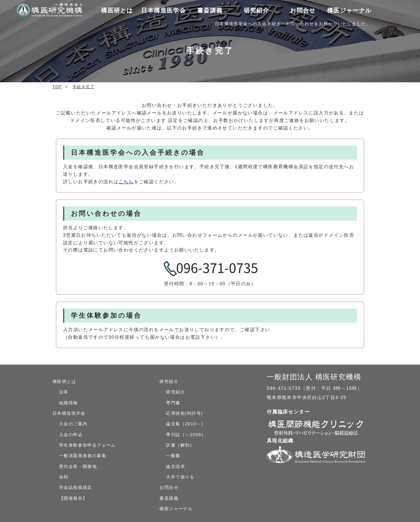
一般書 (173, 456)
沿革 (64, 392)
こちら (126, 182)
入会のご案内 (73, 424)
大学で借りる (180, 477)
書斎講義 (210, 10)
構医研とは (64, 381)
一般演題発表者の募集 (83, 456)
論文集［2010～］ (186, 424)
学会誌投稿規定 (76, 487)
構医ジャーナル (349, 10)
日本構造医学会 (69, 413)
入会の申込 (71, 435)
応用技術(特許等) (184, 413)
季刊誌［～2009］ (186, 435)
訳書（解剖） (180, 445)
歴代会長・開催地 (78, 466)
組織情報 (69, 403)
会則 (64, 477)
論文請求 (176, 466)
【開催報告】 (73, 498)
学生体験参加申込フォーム (87, 445)
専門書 (173, 403)
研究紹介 (169, 381)
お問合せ (303, 10)
